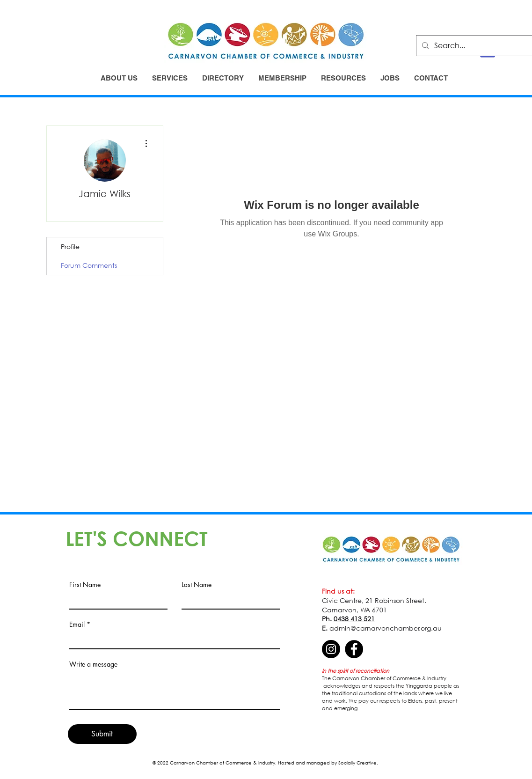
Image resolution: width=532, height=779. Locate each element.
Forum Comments (89, 265)
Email (77, 625)
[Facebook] (354, 649)
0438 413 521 (354, 619)
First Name (85, 585)
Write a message (93, 664)
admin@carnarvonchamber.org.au (386, 628)
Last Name (197, 585)
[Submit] (102, 734)
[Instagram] (331, 649)
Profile (70, 246)
